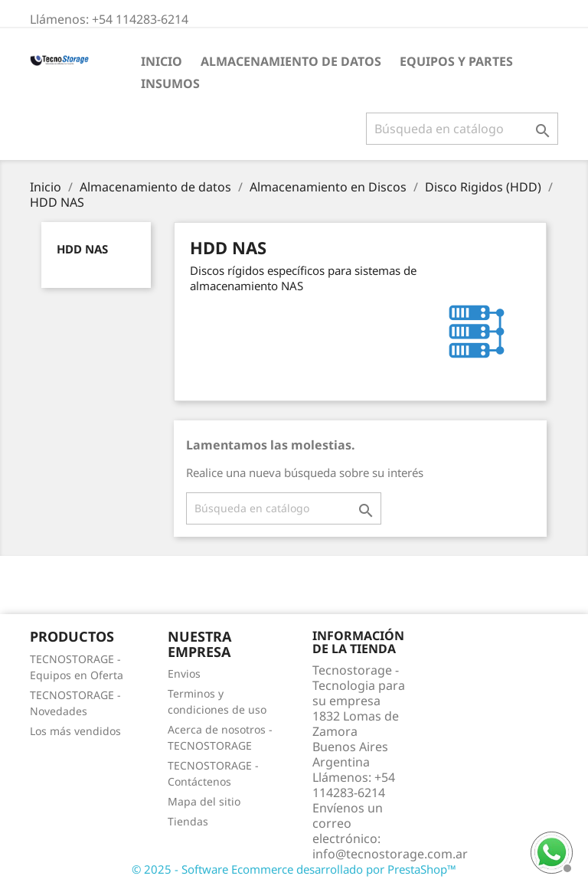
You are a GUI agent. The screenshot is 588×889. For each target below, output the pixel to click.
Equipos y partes (456, 61)
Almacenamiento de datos (291, 61)
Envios (184, 673)
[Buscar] (462, 129)
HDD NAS (82, 249)
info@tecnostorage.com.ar (390, 854)
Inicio (162, 61)
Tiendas (188, 821)
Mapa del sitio (204, 801)
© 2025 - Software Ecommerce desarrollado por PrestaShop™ (294, 869)
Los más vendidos (75, 731)
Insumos (170, 83)
